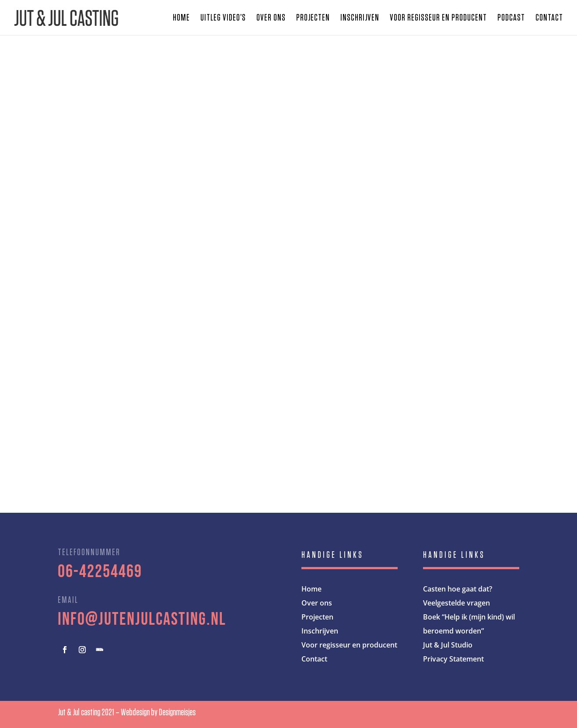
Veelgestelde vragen (456, 603)
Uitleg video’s (223, 18)
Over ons (271, 18)
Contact (549, 18)
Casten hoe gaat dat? (458, 589)
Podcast (511, 18)
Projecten (313, 18)
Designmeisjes (177, 712)
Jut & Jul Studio (448, 645)
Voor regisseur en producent (438, 18)
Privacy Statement (453, 659)
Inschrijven (360, 18)
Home (181, 18)
